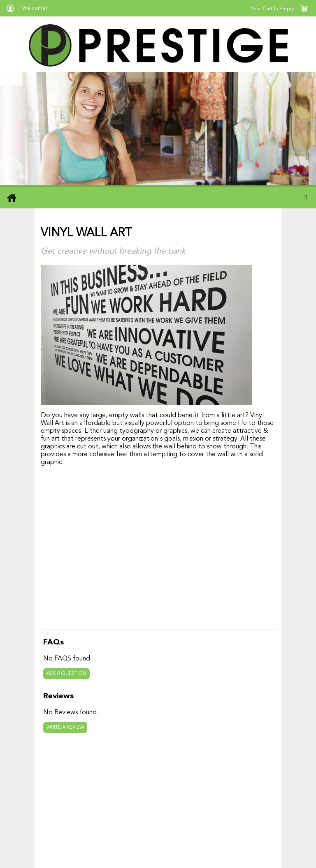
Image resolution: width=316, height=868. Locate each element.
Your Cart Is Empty (272, 9)
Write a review (65, 727)
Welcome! (35, 8)
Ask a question (66, 674)
